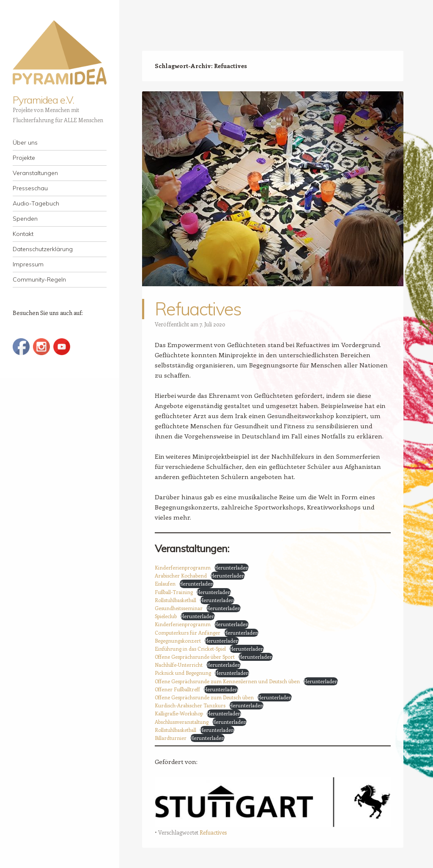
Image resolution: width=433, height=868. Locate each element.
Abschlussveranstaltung (182, 722)
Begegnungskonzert (178, 641)
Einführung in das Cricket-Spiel (190, 649)
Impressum (28, 264)
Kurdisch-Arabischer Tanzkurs (190, 705)
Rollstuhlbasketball (175, 600)
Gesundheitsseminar (179, 608)
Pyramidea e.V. (43, 100)
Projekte (24, 158)
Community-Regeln (39, 279)
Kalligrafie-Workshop (179, 713)
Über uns (25, 142)
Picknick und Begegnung (183, 673)
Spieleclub (166, 616)
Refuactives (198, 309)
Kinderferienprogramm (183, 567)
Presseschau (30, 188)
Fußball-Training (174, 592)
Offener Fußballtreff (177, 689)
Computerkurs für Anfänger (188, 633)
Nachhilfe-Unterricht (179, 665)
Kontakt (23, 234)
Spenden (25, 219)
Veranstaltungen (35, 173)
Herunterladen (232, 567)
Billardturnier (171, 738)
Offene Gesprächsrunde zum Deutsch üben (204, 697)
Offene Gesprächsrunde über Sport (195, 657)
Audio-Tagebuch (36, 203)
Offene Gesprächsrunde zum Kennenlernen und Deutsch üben (227, 681)
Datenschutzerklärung (43, 249)
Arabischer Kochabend (181, 575)
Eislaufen (165, 583)
